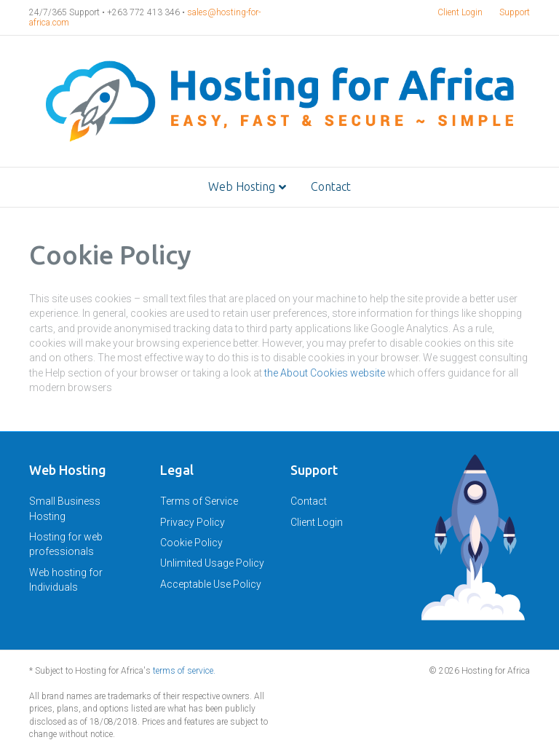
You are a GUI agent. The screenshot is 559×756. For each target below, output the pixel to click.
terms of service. (184, 671)
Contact (331, 186)
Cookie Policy (191, 543)
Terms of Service (199, 501)
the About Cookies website (325, 373)
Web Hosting (242, 186)
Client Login (460, 12)
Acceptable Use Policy (211, 584)
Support (515, 12)
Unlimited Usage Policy (212, 563)
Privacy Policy (193, 522)
